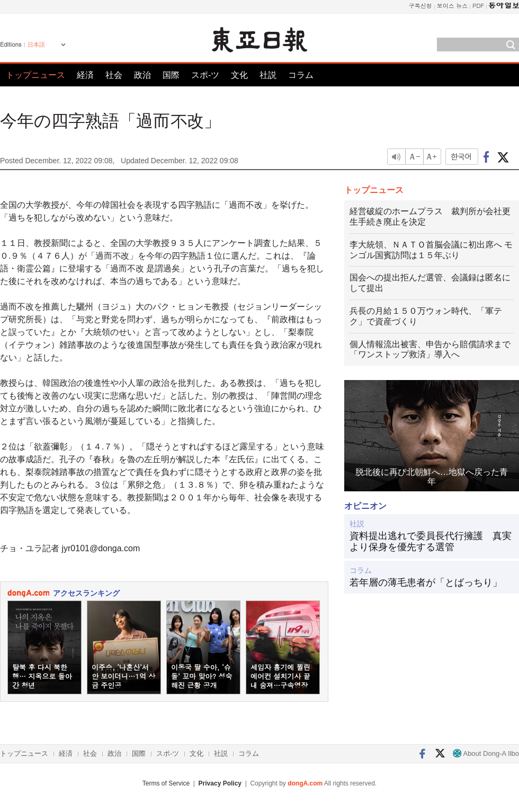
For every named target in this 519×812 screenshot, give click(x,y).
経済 (85, 75)
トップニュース (35, 75)
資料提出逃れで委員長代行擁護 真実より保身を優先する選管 (431, 542)
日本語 (36, 45)
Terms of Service (166, 783)
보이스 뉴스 (453, 6)
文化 (239, 75)
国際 (171, 75)
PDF (478, 6)
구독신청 (420, 6)
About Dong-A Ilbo (486, 753)
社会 (114, 75)
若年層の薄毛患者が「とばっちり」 (426, 582)
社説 (268, 75)
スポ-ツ (205, 75)
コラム (301, 75)
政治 (142, 75)
